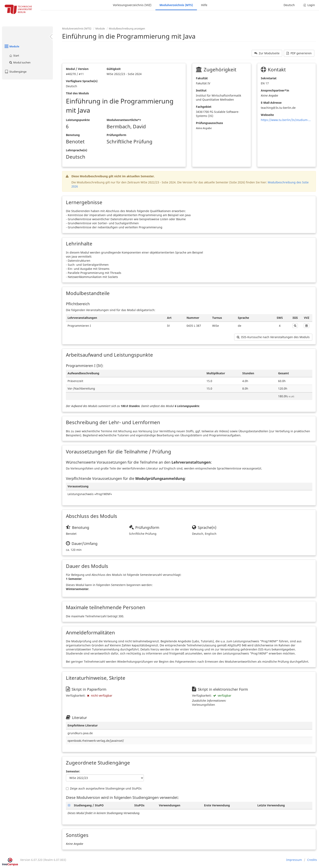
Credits (312, 860)
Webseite (267, 115)
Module (12, 46)
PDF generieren (299, 53)
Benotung (73, 135)
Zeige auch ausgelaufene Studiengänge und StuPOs (104, 788)
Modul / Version (77, 69)
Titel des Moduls (77, 93)
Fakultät (202, 78)
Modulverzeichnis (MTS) (176, 5)
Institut (201, 90)
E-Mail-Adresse (271, 103)
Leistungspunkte (78, 120)
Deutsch (289, 5)
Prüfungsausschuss (209, 123)
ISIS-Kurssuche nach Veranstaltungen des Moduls (273, 337)
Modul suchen (20, 62)
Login (309, 5)
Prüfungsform (116, 135)
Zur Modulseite (267, 53)
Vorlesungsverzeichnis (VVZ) (132, 5)
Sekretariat (269, 78)
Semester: (73, 771)
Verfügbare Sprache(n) (82, 81)
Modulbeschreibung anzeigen (127, 28)
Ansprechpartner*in (275, 90)
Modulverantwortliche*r (124, 120)
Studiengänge (15, 72)
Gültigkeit (114, 69)
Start (14, 56)
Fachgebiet (204, 107)
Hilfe (204, 5)
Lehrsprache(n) (76, 150)
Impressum (294, 860)
